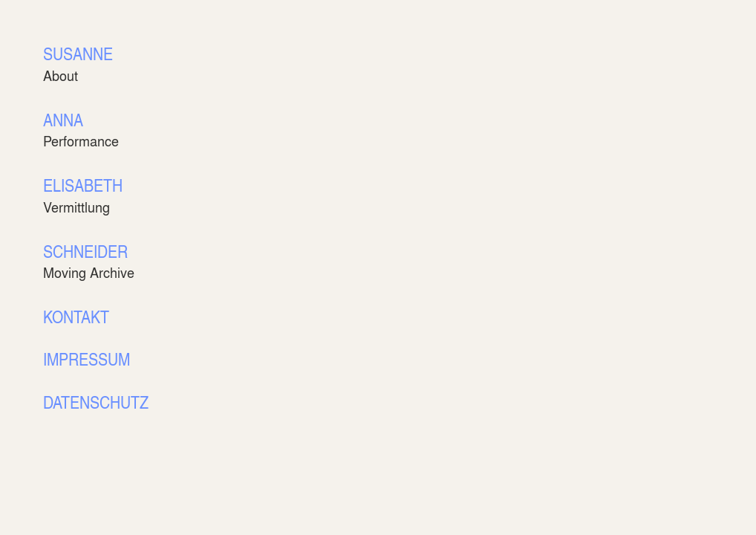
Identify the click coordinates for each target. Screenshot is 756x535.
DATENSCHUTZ (96, 402)
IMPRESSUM (87, 359)
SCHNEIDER (85, 251)
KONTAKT (76, 316)
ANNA (63, 119)
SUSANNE (78, 53)
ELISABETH (83, 185)
